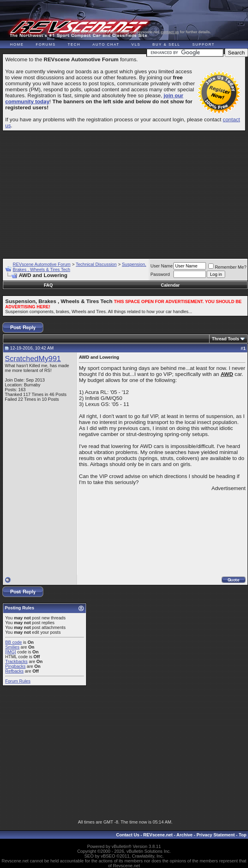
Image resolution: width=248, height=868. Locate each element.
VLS (136, 44)
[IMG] (11, 652)
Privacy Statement (215, 835)
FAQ (48, 285)
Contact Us (128, 835)
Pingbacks (15, 666)
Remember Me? (227, 267)
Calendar (170, 285)
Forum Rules (18, 681)
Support (204, 44)
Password (160, 274)
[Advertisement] (125, 191)
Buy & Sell (166, 44)
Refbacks (14, 671)
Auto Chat (106, 44)
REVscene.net (158, 835)
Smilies (12, 647)
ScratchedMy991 (33, 359)
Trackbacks (16, 661)
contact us (170, 32)
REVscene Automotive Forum (42, 264)
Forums (46, 44)
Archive (184, 835)
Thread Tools (226, 339)
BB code (14, 642)
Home (17, 44)
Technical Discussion (96, 264)
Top (243, 835)
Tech (74, 44)
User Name (162, 266)
